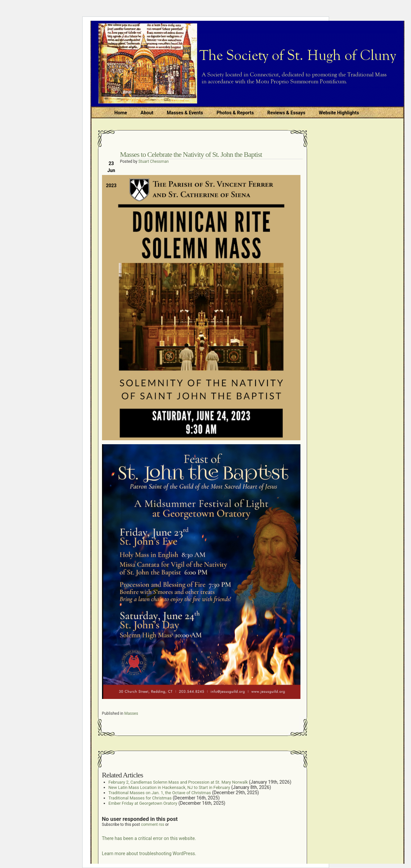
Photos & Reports (235, 113)
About (147, 113)
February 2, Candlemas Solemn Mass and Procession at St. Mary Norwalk (178, 782)
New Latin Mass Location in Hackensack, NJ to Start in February (169, 787)
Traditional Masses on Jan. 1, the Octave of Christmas (160, 793)
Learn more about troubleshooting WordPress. (149, 854)
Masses (131, 713)
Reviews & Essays (286, 113)
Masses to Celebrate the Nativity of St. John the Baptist (191, 154)
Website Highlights (339, 113)
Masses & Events (185, 113)
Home (121, 113)
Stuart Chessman (153, 161)
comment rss (153, 825)
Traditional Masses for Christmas (140, 798)
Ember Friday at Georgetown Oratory (143, 803)
